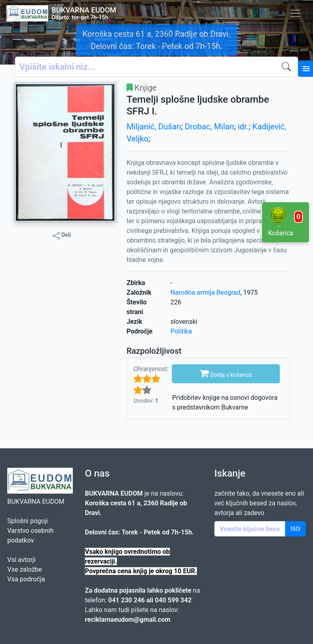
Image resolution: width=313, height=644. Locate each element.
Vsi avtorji (21, 560)
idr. (243, 127)
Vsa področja (26, 579)
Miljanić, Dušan (154, 127)
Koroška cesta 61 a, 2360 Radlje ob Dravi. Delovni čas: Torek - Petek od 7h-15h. (156, 40)
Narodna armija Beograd (206, 292)
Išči (295, 529)
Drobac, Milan (209, 127)
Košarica (286, 222)
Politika (181, 331)
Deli (62, 235)
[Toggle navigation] (295, 13)
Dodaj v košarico (226, 373)
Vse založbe (25, 569)
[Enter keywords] (250, 529)
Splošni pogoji (27, 521)
